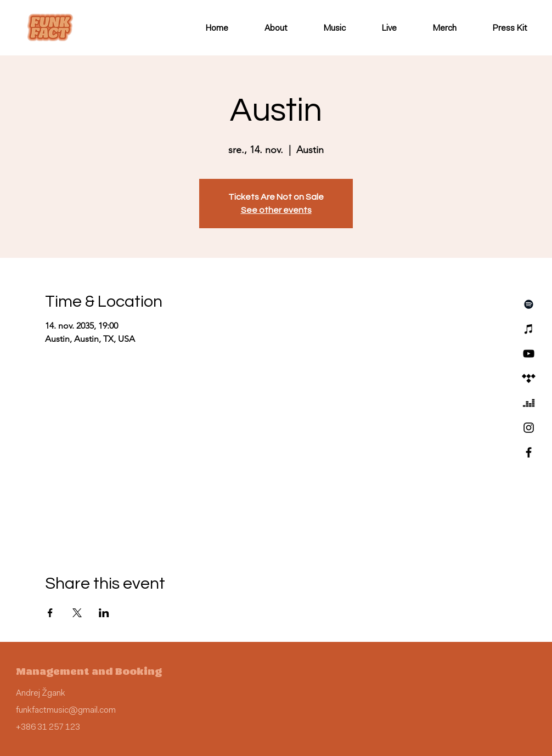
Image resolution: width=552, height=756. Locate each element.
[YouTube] (529, 354)
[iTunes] (529, 329)
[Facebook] (529, 452)
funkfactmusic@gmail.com (66, 710)
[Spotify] (529, 304)
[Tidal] (529, 378)
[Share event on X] (77, 613)
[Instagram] (529, 428)
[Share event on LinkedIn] (104, 613)
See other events (276, 210)
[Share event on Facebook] (50, 613)
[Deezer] (529, 403)
